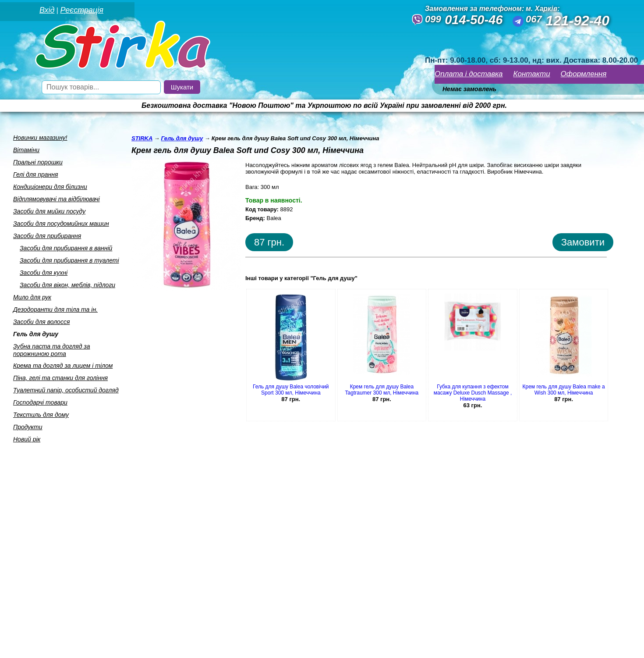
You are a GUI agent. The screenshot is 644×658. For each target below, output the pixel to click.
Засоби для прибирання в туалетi (69, 260)
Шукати (182, 87)
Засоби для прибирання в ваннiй (66, 248)
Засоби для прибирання (47, 236)
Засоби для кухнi (44, 273)
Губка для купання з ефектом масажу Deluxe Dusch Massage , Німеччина (473, 393)
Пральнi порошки (38, 162)
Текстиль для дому (41, 415)
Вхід (47, 10)
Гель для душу (36, 334)
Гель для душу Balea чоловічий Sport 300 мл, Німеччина (291, 390)
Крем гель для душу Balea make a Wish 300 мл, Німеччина (564, 390)
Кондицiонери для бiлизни (50, 187)
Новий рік (27, 439)
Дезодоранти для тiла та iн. (55, 309)
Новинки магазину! (40, 138)
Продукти (28, 427)
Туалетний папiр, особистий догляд (66, 390)
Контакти (532, 74)
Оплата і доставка (469, 74)
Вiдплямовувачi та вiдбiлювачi (57, 199)
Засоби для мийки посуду (49, 211)
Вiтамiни (26, 150)
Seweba (74, 646)
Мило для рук (32, 297)
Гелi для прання (35, 174)
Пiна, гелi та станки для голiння (60, 378)
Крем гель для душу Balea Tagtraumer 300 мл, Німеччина (382, 390)
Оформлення (584, 74)
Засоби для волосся (41, 322)
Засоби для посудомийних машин (61, 224)
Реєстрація (81, 10)
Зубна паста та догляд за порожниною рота (52, 350)
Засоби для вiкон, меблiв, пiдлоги (67, 285)
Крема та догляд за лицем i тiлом (63, 366)
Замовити (583, 242)
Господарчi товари (40, 402)
